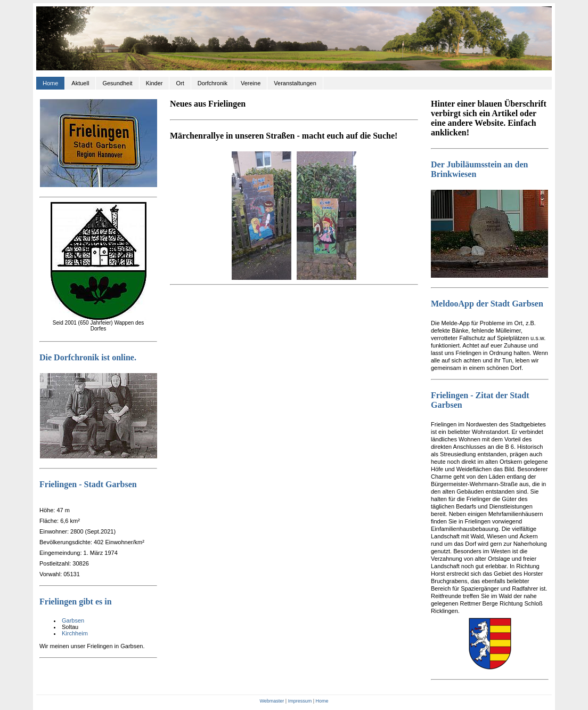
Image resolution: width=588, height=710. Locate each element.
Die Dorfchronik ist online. (88, 357)
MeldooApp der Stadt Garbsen (487, 304)
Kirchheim (75, 633)
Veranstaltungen (295, 83)
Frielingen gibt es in (76, 602)
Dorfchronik (213, 83)
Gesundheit (117, 83)
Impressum (300, 701)
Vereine (251, 83)
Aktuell (80, 83)
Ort (180, 83)
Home (50, 83)
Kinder (154, 83)
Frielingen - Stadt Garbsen (88, 484)
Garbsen (73, 620)
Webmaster (272, 701)
